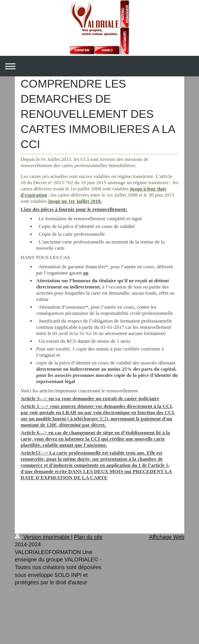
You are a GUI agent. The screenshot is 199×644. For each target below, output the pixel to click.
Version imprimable (43, 537)
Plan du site (88, 537)
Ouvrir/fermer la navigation (99, 66)
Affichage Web (167, 537)
